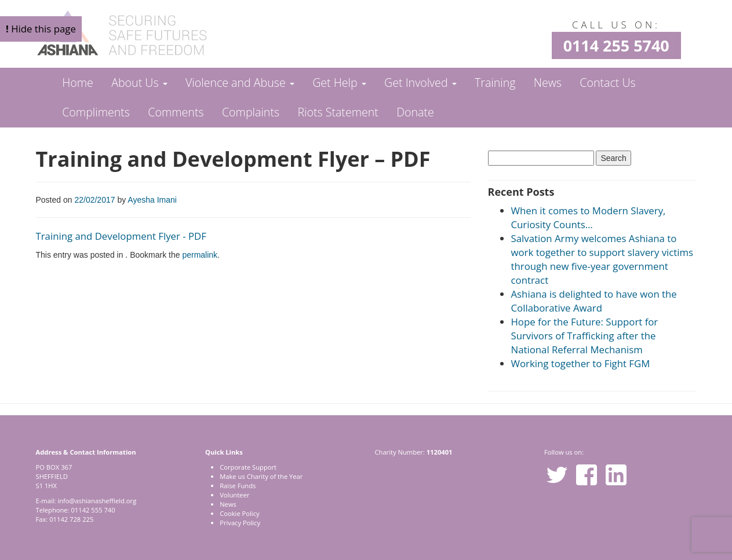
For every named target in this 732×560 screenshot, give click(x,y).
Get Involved (420, 83)
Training (495, 83)
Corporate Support (248, 467)
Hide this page (41, 29)
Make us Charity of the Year (261, 476)
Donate (415, 112)
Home (78, 83)
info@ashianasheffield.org (97, 501)
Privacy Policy (240, 523)
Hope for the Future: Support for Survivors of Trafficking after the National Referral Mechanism (585, 336)
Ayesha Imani (152, 200)
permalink (200, 255)
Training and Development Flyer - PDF (121, 236)
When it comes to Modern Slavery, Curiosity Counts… (589, 217)
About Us (139, 83)
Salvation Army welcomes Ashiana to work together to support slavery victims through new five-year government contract (602, 259)
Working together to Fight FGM (581, 363)
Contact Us (607, 83)
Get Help (339, 83)
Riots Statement (338, 112)
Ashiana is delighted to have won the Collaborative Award (594, 301)
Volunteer (234, 495)
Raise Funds (238, 486)
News (548, 83)
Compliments (96, 112)
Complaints (251, 112)
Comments (176, 112)
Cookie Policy (239, 513)
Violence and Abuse (240, 83)
